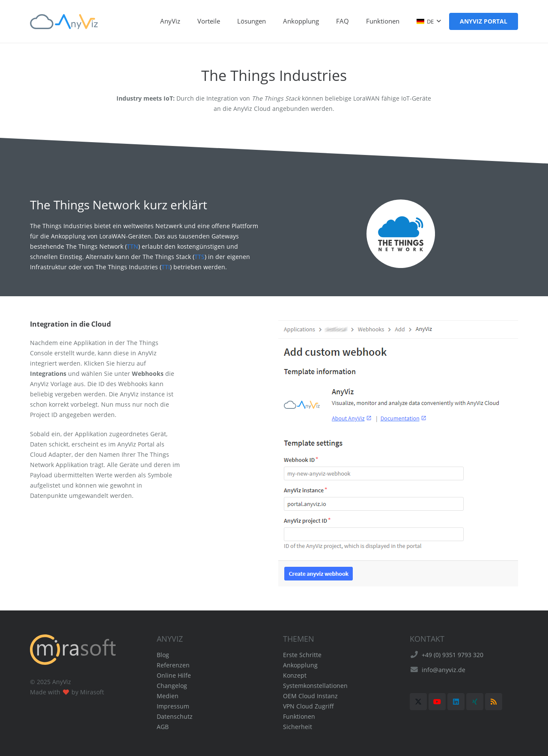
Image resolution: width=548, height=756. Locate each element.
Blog (163, 655)
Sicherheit (298, 727)
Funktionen (299, 716)
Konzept (295, 675)
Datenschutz (175, 716)
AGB (163, 727)
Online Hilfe (174, 675)
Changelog (172, 686)
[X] (418, 702)
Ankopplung (300, 665)
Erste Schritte (302, 655)
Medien (168, 696)
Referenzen (173, 665)
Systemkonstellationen (315, 686)
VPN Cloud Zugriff (308, 706)
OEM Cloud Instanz (310, 696)
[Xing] (475, 702)
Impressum (173, 706)
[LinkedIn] (456, 702)
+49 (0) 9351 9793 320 (453, 655)
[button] (429, 21)
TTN (133, 246)
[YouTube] (437, 702)
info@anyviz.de (444, 670)
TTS (200, 257)
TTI (166, 267)
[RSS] (494, 702)
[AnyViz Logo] (64, 22)
